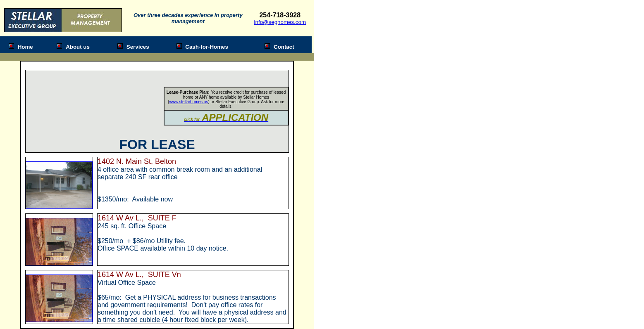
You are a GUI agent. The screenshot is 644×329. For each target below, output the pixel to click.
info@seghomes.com (280, 22)
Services (138, 47)
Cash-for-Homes (207, 47)
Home (25, 47)
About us (78, 47)
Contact (284, 47)
